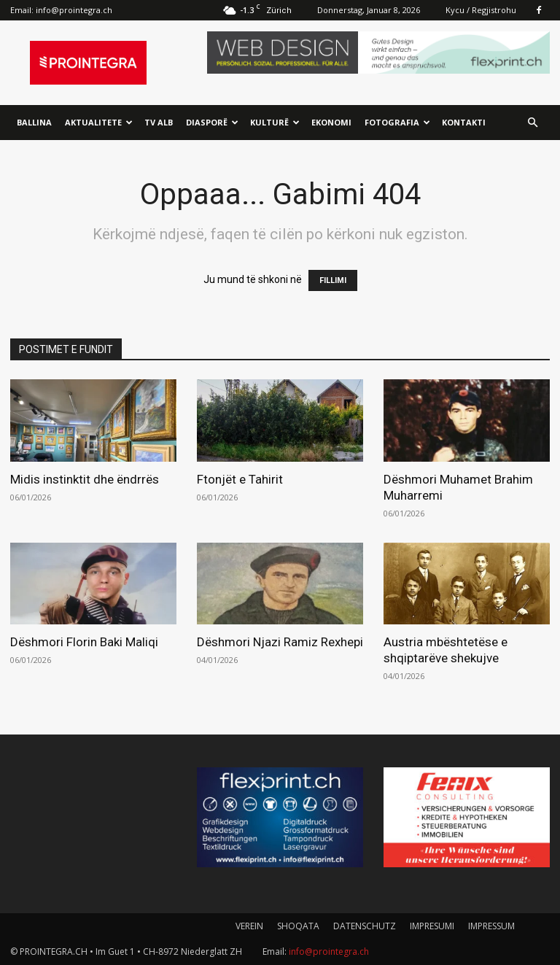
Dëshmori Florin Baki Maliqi (84, 642)
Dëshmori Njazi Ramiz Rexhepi (280, 642)
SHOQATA (298, 926)
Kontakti (464, 122)
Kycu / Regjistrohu (481, 10)
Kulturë (275, 122)
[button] (532, 123)
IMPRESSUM (491, 926)
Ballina (34, 122)
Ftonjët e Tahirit (240, 479)
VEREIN (249, 926)
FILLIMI (333, 280)
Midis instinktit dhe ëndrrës (85, 479)
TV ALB (159, 122)
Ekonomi (331, 122)
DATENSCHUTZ (365, 926)
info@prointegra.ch (74, 10)
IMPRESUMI (432, 926)
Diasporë (212, 122)
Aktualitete (99, 122)
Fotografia (397, 122)
